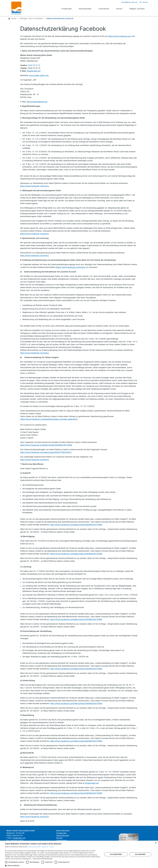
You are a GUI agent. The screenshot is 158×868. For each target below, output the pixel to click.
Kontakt (52, 847)
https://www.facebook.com (120, 36)
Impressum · (46, 847)
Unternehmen (62, 840)
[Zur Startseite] (26, 8)
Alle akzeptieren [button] (116, 854)
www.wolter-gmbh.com (39, 75)
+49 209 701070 (17, 840)
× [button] (156, 843)
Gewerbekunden (63, 835)
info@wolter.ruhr (34, 71)
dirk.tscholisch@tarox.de (37, 102)
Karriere (59, 838)
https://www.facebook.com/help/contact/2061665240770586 (46, 445)
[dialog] (79, 854)
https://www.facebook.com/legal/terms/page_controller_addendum (49, 419)
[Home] (14, 18)
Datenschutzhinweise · (35, 847)
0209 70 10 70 (34, 65)
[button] (53, 866)
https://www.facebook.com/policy (34, 186)
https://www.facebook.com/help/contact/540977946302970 (46, 452)
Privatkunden (61, 833)
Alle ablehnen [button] (140, 854)
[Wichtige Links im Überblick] (31, 18)
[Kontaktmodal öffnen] (128, 2)
